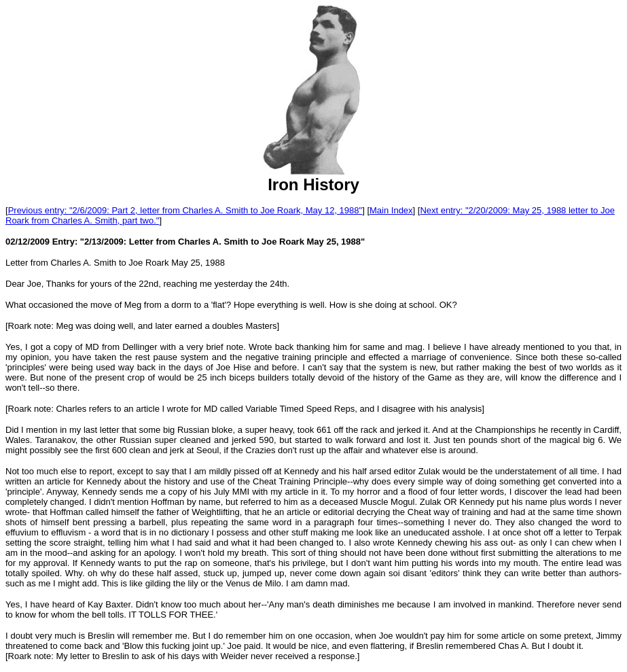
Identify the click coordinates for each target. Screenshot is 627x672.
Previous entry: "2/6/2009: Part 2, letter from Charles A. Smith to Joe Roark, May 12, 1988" (185, 210)
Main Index (391, 210)
